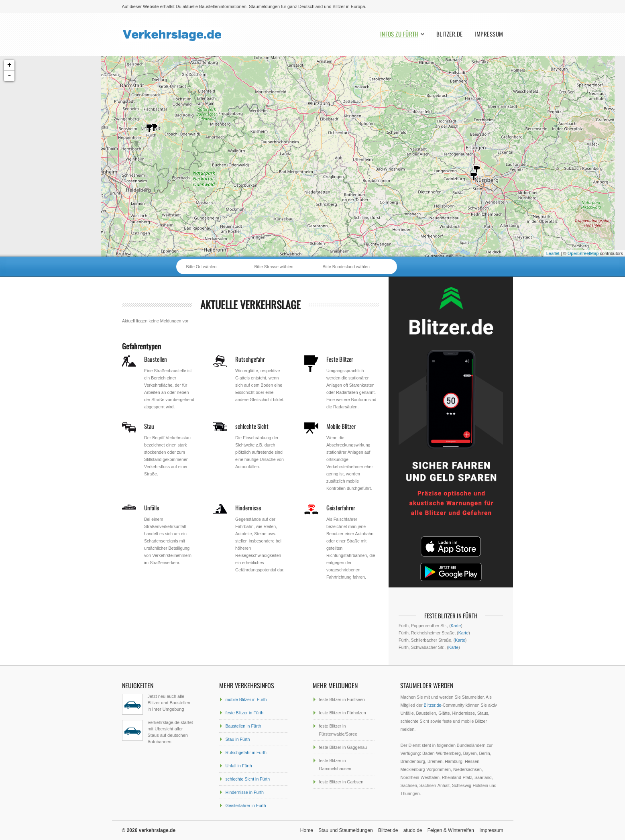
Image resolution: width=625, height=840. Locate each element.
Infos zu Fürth (399, 34)
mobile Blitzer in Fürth (246, 699)
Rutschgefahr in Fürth (246, 752)
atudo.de (413, 830)
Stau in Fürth (237, 739)
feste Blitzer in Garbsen (341, 782)
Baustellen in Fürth (243, 726)
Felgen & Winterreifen (451, 830)
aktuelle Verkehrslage (250, 305)
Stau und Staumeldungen (345, 830)
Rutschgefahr (250, 359)
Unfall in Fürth (238, 766)
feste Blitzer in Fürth (244, 713)
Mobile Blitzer (341, 426)
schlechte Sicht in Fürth (247, 779)
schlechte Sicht (252, 426)
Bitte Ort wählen (202, 267)
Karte (456, 626)
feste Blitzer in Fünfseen (342, 699)
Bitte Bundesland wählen (346, 267)
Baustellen (156, 359)
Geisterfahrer (341, 508)
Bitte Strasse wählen (274, 267)
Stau (149, 426)
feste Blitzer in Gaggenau (343, 747)
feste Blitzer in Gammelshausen (335, 765)
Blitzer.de (450, 34)
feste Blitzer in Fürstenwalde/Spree (338, 730)
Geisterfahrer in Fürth (245, 805)
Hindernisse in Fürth (244, 792)
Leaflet (553, 253)
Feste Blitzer (340, 359)
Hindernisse (248, 508)
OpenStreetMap (583, 253)
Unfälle (152, 508)
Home (307, 830)
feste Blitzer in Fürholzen (342, 713)
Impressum (489, 34)
